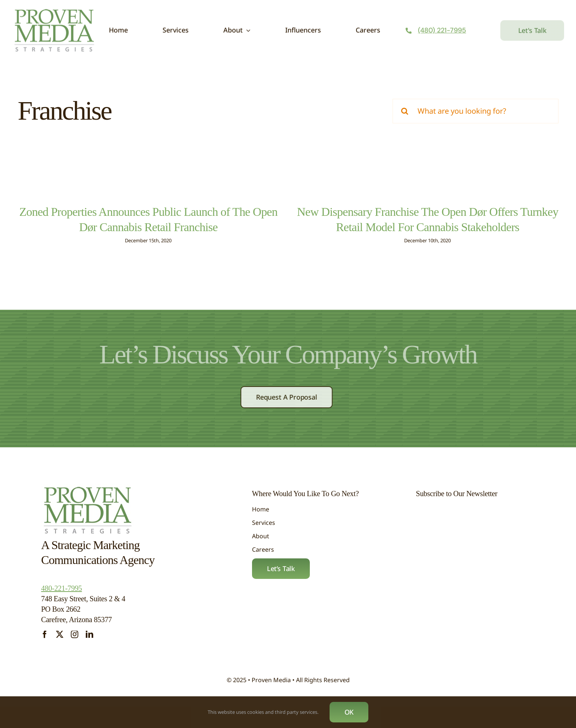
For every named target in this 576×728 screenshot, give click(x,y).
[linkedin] (89, 639)
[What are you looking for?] (476, 111)
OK (349, 712)
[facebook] (45, 639)
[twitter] (60, 639)
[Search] (405, 111)
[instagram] (75, 639)
